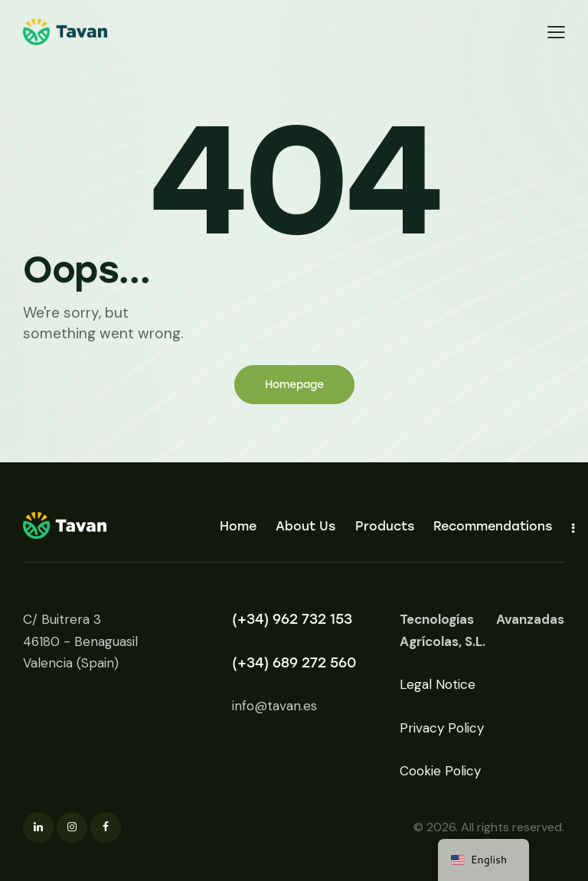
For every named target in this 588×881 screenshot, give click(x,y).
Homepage (294, 385)
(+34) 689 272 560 (294, 663)
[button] (556, 32)
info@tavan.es (274, 706)
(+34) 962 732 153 (292, 619)
